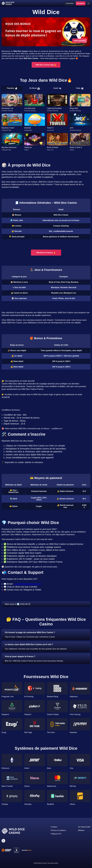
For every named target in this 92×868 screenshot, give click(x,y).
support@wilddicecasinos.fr (28, 584)
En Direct (35, 88)
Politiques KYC (56, 834)
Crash (57, 88)
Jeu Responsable (84, 827)
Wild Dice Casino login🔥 (46, 65)
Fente (80, 88)
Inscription (81, 3)
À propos (54, 827)
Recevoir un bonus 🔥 (46, 253)
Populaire (12, 88)
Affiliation (81, 830)
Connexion (70, 3)
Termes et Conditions (58, 830)
